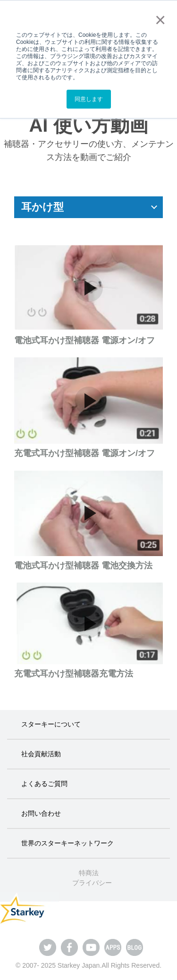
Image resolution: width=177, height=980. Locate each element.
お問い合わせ (41, 813)
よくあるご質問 (44, 784)
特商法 (89, 873)
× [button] (158, 20)
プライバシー (92, 883)
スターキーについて (51, 724)
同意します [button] (89, 99)
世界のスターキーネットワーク (67, 843)
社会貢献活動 (41, 754)
